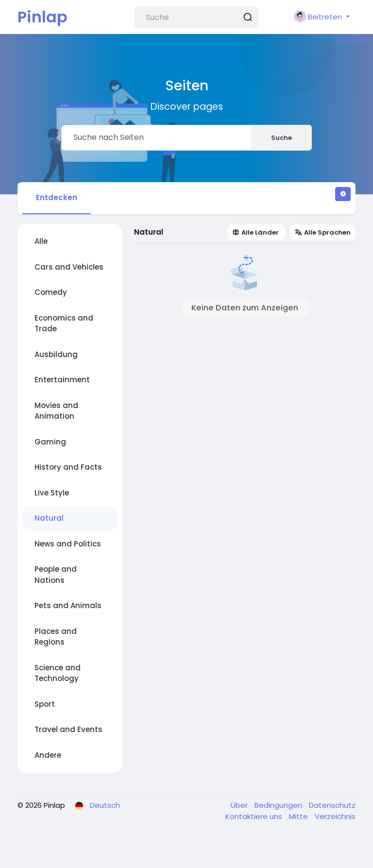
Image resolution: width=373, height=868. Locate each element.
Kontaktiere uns (255, 816)
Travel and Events (68, 729)
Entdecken (57, 197)
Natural (49, 518)
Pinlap (42, 17)
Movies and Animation (56, 411)
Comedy (51, 292)
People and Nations (56, 575)
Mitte (299, 816)
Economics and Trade (64, 323)
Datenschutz (332, 805)
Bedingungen (279, 805)
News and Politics (68, 544)
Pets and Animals (68, 605)
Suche (281, 138)
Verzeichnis (335, 816)
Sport (45, 704)
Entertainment (62, 380)
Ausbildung (56, 354)
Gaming (50, 442)
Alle (41, 241)
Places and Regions (56, 637)
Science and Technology (58, 673)
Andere (48, 755)
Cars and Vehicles (69, 267)
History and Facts (68, 467)
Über (240, 805)
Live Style (52, 493)
